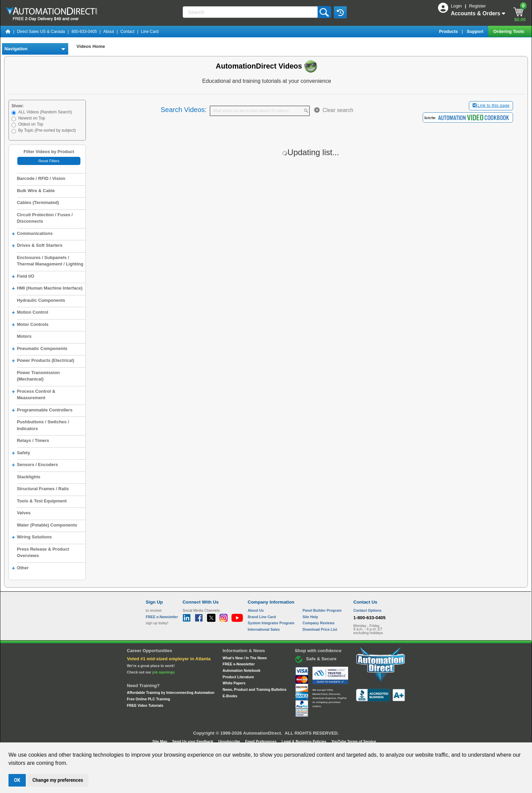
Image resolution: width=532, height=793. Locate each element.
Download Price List (320, 629)
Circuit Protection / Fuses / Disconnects (45, 218)
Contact (127, 32)
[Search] (251, 12)
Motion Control (30, 313)
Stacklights (29, 477)
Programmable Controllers (42, 410)
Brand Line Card (262, 617)
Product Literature (238, 677)
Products (449, 31)
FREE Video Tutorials (145, 705)
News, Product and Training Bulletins (254, 689)
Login (457, 6)
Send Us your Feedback (193, 741)
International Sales (264, 629)
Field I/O (23, 277)
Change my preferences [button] (58, 780)
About (109, 32)
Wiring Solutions (32, 537)
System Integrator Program (271, 623)
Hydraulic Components (41, 300)
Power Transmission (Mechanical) (38, 376)
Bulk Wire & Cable (36, 191)
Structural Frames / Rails (43, 489)
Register (477, 6)
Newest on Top (32, 118)
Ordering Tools (509, 31)
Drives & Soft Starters (37, 246)
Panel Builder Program (322, 610)
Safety (21, 453)
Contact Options (368, 610)
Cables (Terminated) (38, 202)
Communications (32, 234)
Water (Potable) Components (47, 525)
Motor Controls (30, 325)
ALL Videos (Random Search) (45, 112)
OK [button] (17, 780)
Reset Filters (49, 161)
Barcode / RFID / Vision (41, 178)
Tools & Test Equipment (42, 501)
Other (20, 568)
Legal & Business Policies (305, 741)
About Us (256, 610)
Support (476, 31)
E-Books (230, 696)
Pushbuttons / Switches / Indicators (43, 425)
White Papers (234, 683)
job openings (164, 672)
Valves (24, 513)
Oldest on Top (31, 124)
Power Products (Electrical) (43, 361)
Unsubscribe (230, 741)
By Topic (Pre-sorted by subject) (47, 130)
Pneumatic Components (40, 349)
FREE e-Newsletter (239, 664)
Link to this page (491, 105)
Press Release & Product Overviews (43, 552)
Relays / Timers (33, 440)
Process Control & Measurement (34, 394)
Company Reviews (319, 623)
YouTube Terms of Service (354, 741)
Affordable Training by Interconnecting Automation (171, 693)
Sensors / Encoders (35, 465)
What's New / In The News (245, 658)
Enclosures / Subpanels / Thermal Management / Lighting (50, 261)
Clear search (334, 110)
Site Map (160, 741)
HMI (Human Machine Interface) (47, 289)
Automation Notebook (241, 670)
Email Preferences (261, 741)
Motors (24, 336)
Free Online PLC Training (148, 699)
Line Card (150, 32)
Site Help (310, 617)
